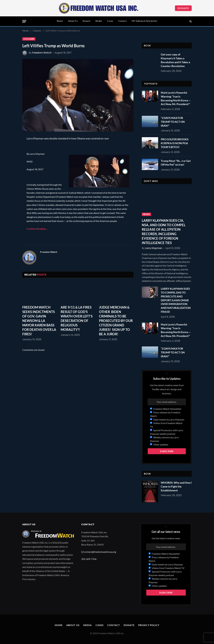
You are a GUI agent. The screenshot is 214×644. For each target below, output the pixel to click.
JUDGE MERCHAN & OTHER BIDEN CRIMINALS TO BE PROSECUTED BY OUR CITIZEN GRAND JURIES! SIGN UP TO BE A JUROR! (116, 321)
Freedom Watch (42, 53)
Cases (110, 21)
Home (60, 21)
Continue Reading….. (37, 229)
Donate (183, 8)
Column (29, 39)
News (146, 214)
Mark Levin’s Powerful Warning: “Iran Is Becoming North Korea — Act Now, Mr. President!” (176, 98)
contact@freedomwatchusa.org (100, 552)
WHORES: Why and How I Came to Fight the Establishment (176, 486)
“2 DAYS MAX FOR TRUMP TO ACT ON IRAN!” (173, 122)
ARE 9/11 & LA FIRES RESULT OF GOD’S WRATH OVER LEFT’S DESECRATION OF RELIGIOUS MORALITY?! (77, 318)
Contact (122, 21)
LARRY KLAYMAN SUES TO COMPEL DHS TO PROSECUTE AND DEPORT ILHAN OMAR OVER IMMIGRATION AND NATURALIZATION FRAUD (176, 300)
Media (99, 21)
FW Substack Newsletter (144, 21)
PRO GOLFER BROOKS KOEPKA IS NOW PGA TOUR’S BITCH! (175, 143)
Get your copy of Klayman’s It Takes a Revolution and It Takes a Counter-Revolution (175, 60)
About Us (73, 21)
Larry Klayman (154, 248)
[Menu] (24, 21)
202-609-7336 (89, 559)
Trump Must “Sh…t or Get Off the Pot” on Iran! (176, 163)
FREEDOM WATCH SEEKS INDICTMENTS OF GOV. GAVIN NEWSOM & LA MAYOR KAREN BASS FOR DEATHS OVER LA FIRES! (39, 321)
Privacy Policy (149, 625)
